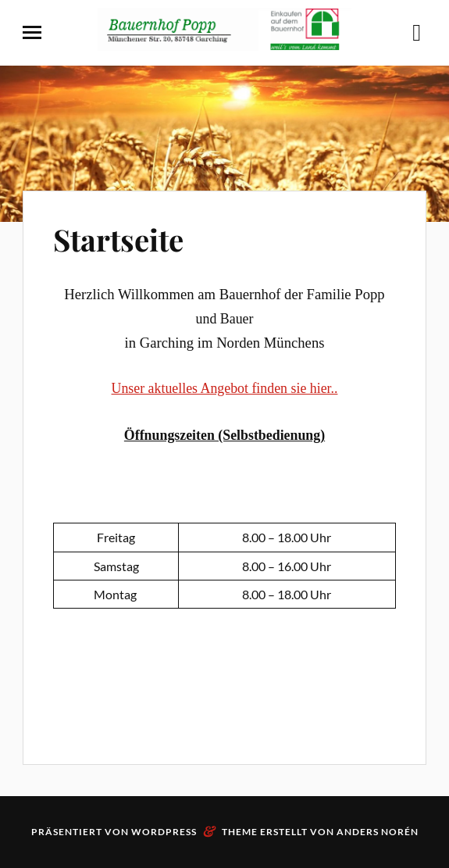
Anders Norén (378, 832)
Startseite (118, 239)
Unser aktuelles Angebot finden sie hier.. (225, 388)
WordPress (164, 832)
